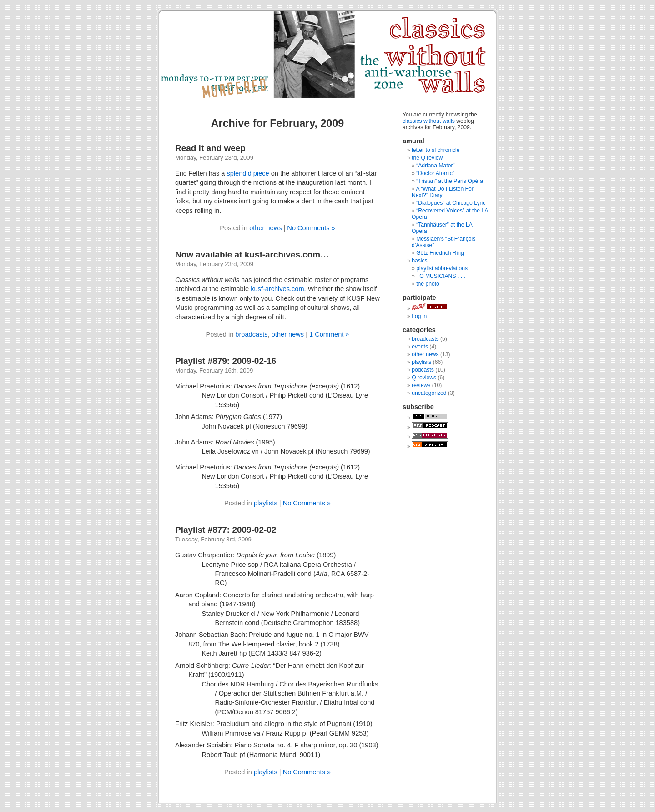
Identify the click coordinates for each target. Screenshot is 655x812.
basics (419, 261)
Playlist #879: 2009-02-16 (226, 361)
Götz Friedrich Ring (440, 253)
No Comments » (311, 228)
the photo (428, 284)
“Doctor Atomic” (435, 173)
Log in (419, 316)
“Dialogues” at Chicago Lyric (451, 203)
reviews (421, 385)
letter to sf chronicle (436, 150)
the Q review (427, 158)
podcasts (423, 370)
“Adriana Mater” (435, 166)
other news (265, 228)
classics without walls (429, 121)
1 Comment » (329, 334)
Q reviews (424, 378)
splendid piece (248, 173)
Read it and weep (210, 148)
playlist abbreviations (442, 268)
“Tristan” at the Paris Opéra (450, 181)
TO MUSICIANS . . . (441, 276)
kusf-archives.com (277, 289)
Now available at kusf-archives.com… (252, 255)
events (420, 347)
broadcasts (251, 334)
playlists (266, 503)
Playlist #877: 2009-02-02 (226, 530)
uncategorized (429, 393)
